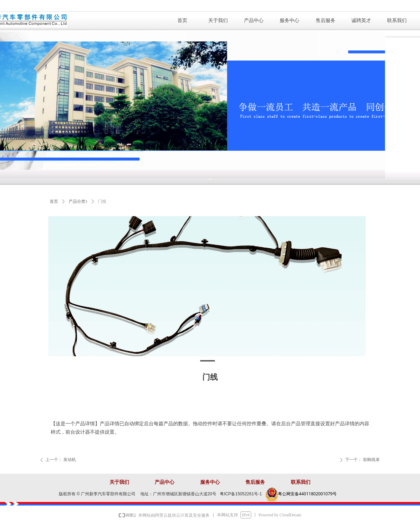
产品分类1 (78, 201)
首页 (54, 201)
